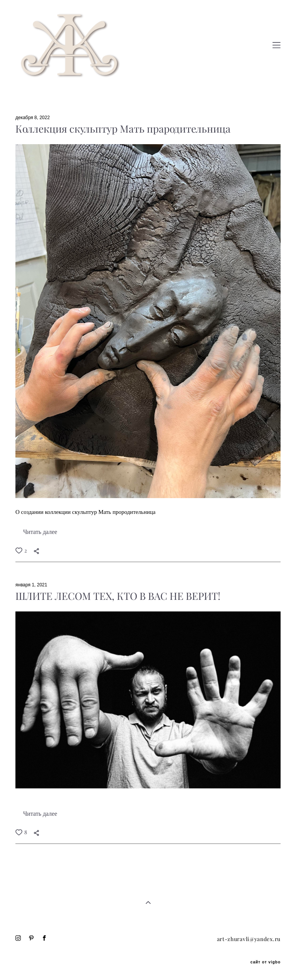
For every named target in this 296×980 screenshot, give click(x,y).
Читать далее (40, 532)
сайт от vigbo (266, 962)
